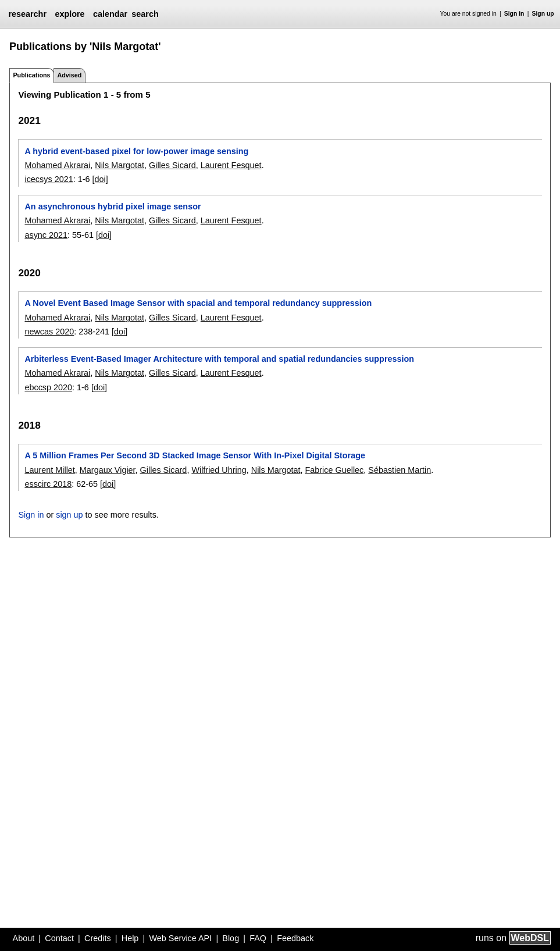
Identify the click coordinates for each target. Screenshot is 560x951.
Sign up (543, 14)
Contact (59, 938)
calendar (110, 14)
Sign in (514, 14)
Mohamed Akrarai (57, 165)
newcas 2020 (49, 332)
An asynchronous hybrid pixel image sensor (113, 206)
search (145, 14)
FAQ (258, 938)
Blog (231, 938)
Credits (98, 938)
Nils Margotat (120, 165)
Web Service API (180, 938)
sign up (69, 515)
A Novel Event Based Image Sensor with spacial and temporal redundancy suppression (198, 303)
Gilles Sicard (172, 165)
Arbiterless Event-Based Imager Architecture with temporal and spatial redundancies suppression (219, 359)
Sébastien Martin (400, 470)
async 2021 (46, 235)
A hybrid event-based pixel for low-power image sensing (136, 151)
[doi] (100, 179)
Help (130, 938)
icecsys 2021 (49, 179)
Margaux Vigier (108, 470)
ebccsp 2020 (48, 387)
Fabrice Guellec (335, 470)
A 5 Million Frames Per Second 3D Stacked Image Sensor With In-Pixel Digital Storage (195, 455)
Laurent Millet (49, 470)
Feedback (295, 938)
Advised (69, 75)
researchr (27, 14)
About (24, 938)
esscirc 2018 (48, 484)
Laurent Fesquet (231, 165)
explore (69, 14)
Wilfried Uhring (219, 470)
